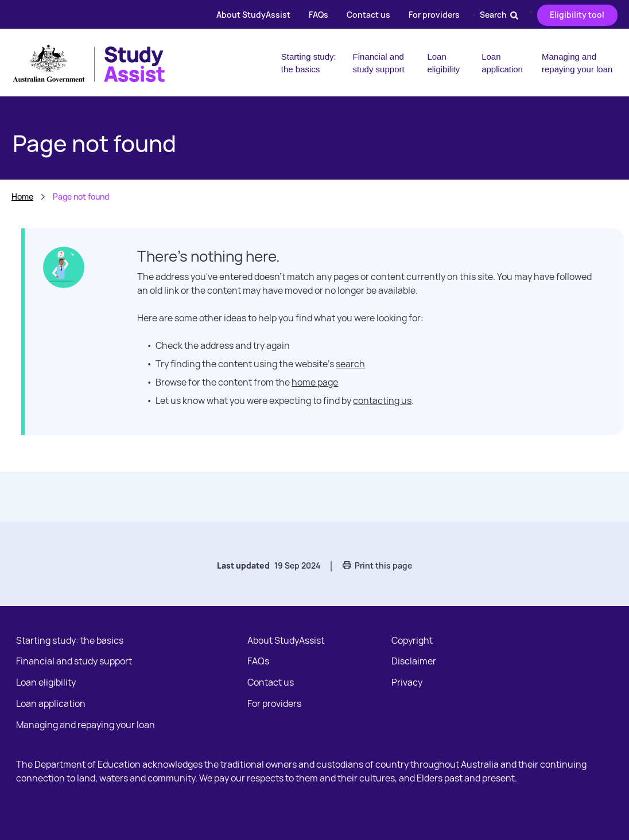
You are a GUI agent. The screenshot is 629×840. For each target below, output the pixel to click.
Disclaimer (414, 661)
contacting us (382, 400)
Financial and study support (379, 63)
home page (315, 382)
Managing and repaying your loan (577, 63)
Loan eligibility (443, 63)
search (350, 364)
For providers (434, 15)
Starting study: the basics (309, 63)
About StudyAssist (253, 15)
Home (22, 197)
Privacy (407, 682)
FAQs (319, 15)
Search (499, 15)
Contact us (368, 15)
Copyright (412, 640)
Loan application (502, 63)
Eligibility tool (577, 15)
